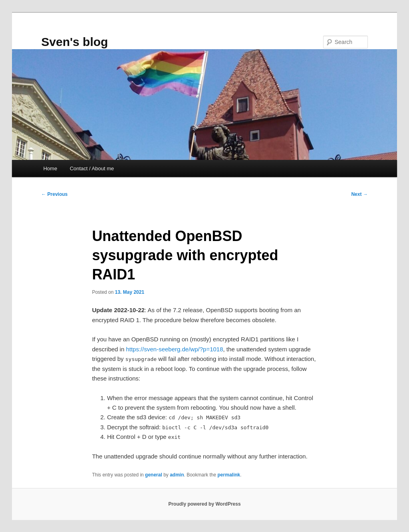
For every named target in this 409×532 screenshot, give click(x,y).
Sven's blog (74, 42)
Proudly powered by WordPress (204, 504)
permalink (229, 475)
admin (177, 475)
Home (50, 168)
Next (359, 194)
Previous (54, 194)
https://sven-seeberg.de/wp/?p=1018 (174, 349)
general (154, 475)
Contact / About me (92, 168)
